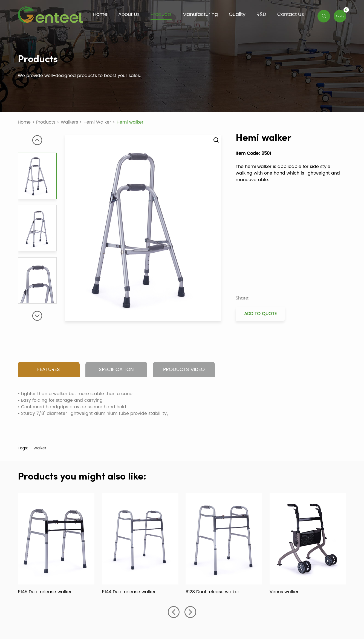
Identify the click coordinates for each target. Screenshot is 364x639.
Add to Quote (260, 314)
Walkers (69, 122)
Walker (40, 448)
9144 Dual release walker (129, 592)
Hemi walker (130, 122)
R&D (261, 15)
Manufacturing (200, 15)
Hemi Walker (97, 122)
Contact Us (291, 15)
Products (161, 15)
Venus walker (284, 592)
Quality (237, 15)
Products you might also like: (82, 477)
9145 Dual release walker (45, 592)
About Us (129, 15)
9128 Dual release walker (212, 592)
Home (100, 15)
